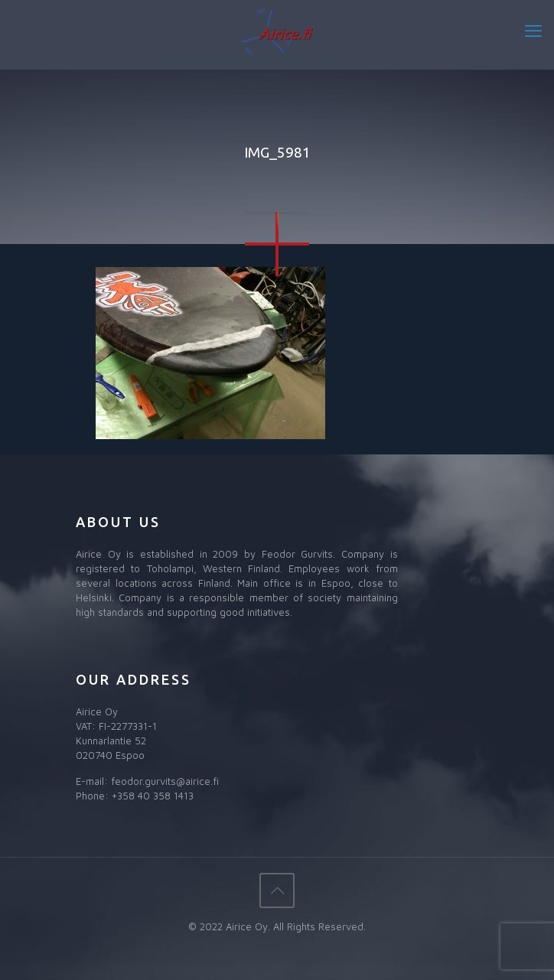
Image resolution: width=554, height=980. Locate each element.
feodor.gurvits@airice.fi (165, 781)
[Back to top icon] (277, 890)
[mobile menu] (533, 31)
